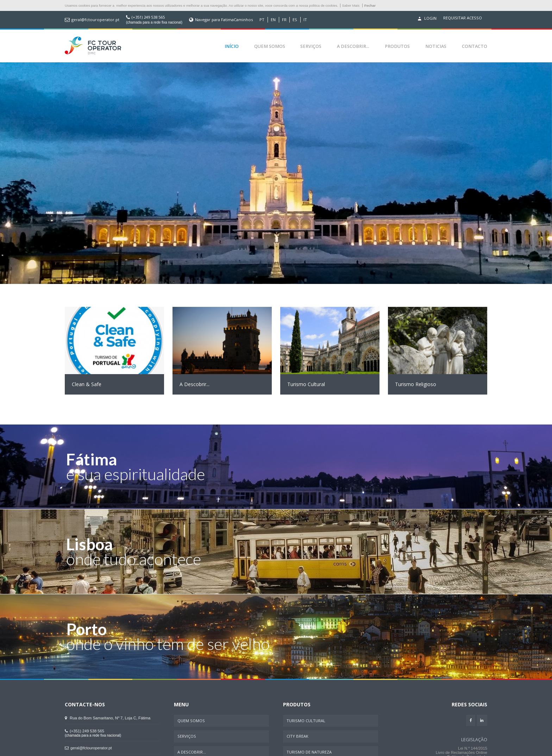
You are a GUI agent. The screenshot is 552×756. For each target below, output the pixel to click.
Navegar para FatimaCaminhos (224, 20)
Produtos (397, 46)
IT (305, 20)
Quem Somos (270, 46)
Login (426, 19)
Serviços (311, 46)
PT (262, 20)
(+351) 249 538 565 (148, 17)
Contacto (475, 46)
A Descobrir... (353, 46)
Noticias (436, 46)
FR (284, 20)
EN (273, 20)
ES (295, 20)
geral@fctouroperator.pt (95, 20)
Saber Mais (351, 5)
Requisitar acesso (463, 18)
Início (232, 46)
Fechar (370, 5)
